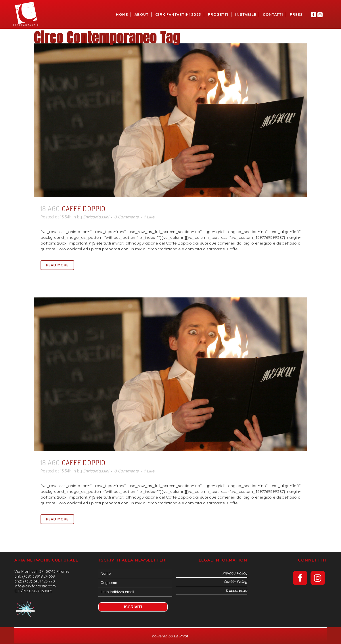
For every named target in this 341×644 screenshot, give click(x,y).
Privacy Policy (235, 573)
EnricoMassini (96, 217)
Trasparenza (236, 590)
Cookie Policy (235, 582)
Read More (57, 265)
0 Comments (126, 217)
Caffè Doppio (84, 208)
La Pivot (181, 636)
